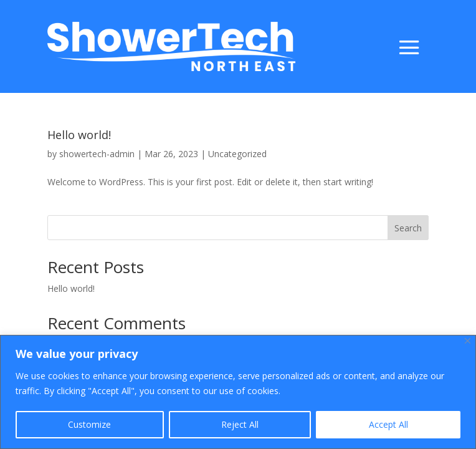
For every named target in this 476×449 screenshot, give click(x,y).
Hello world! (79, 135)
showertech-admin (97, 154)
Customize (89, 424)
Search (408, 228)
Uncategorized (237, 154)
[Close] (468, 341)
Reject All (240, 424)
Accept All (388, 424)
